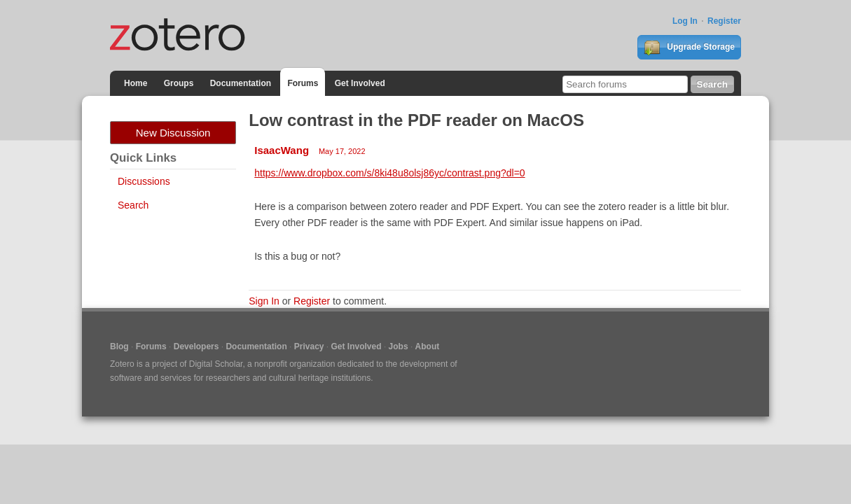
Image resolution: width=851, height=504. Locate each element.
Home (136, 83)
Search (133, 205)
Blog (119, 346)
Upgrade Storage (689, 48)
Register (724, 21)
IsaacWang (282, 150)
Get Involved (360, 83)
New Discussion (173, 133)
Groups (179, 83)
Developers (196, 346)
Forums (303, 83)
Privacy (309, 346)
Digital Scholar (216, 364)
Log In (685, 21)
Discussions (144, 181)
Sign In (264, 301)
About (428, 346)
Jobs (399, 346)
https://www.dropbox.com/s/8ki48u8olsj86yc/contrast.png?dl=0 (389, 173)
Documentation (241, 83)
